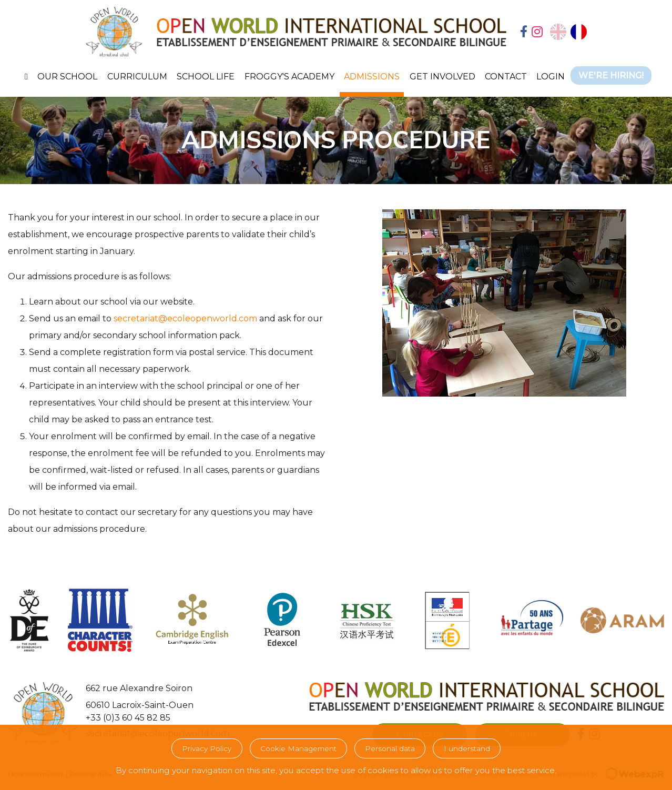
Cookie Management (298, 748)
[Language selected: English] (568, 32)
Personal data (390, 748)
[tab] (524, 33)
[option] (579, 32)
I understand (467, 748)
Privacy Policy (207, 748)
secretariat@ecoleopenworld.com (185, 318)
